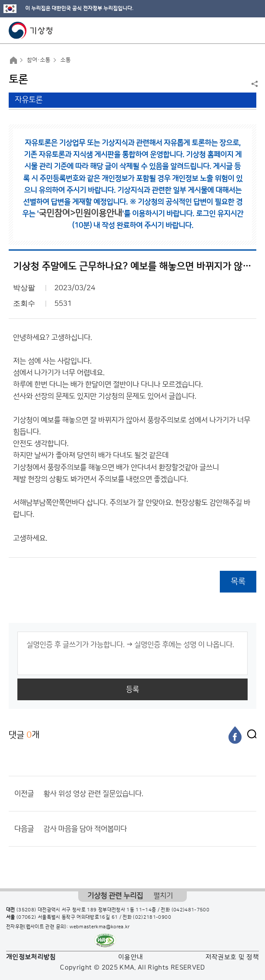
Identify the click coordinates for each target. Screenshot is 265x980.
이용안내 (131, 957)
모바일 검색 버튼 (237, 30)
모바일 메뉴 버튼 (251, 30)
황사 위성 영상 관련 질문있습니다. (93, 794)
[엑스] (250, 735)
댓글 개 (24, 735)
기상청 (31, 30)
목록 (238, 581)
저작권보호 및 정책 (232, 957)
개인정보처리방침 (31, 957)
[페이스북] (235, 735)
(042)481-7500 (191, 910)
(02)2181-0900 (152, 917)
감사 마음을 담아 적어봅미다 (85, 829)
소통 (66, 60)
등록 (132, 689)
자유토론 (29, 100)
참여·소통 (39, 60)
